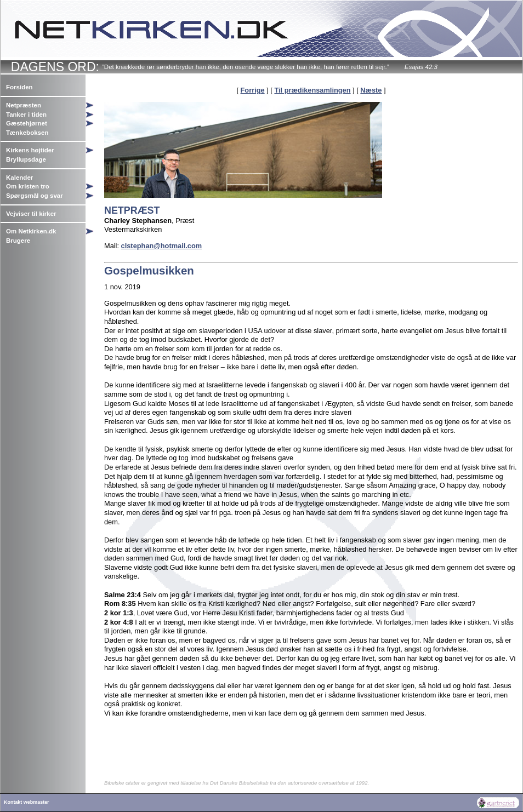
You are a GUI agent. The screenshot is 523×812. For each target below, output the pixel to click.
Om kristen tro (28, 186)
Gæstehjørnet (27, 123)
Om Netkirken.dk (31, 231)
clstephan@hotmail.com (162, 246)
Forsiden (19, 87)
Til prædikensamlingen (312, 90)
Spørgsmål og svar (35, 196)
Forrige (253, 90)
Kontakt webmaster (27, 802)
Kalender (19, 178)
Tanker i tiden (26, 115)
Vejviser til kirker (31, 214)
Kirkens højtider (30, 150)
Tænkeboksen (27, 133)
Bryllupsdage (26, 159)
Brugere (18, 241)
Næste (371, 90)
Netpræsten (24, 105)
